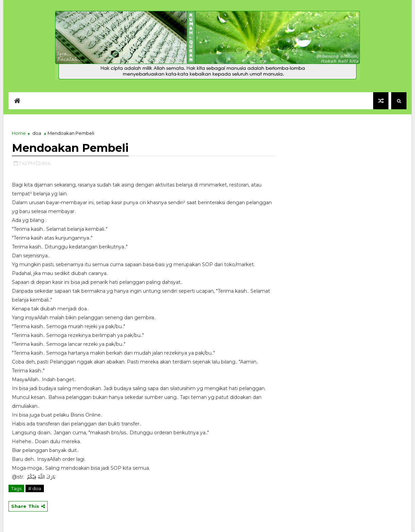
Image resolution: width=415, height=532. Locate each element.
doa (37, 133)
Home (19, 133)
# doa (35, 488)
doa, (46, 163)
